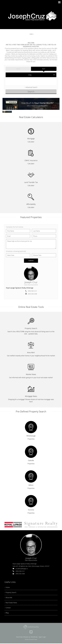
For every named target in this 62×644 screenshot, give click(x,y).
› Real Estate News (11, 603)
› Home (7, 587)
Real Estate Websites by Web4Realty (27, 637)
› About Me (8, 598)
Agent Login (42, 637)
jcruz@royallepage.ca (22, 569)
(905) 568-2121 (32, 291)
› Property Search (10, 593)
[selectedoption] (31, 75)
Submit (31, 261)
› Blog (6, 613)
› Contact (8, 608)
